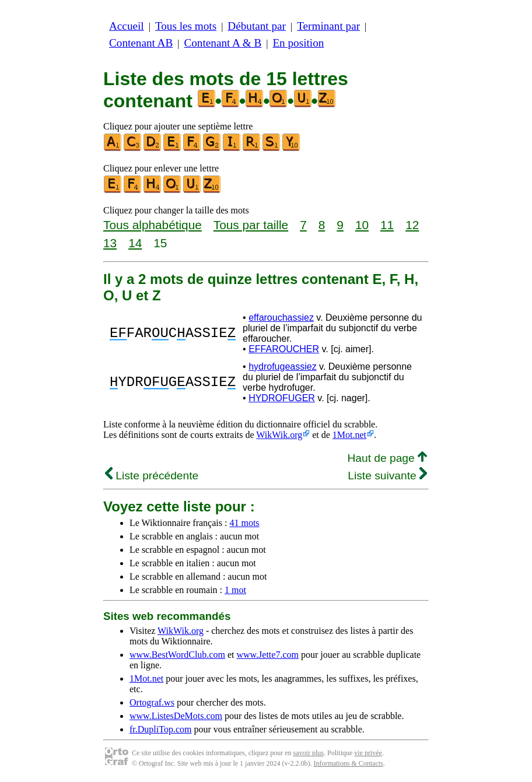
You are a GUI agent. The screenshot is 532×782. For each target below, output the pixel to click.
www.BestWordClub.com (177, 655)
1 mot (235, 590)
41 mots (244, 523)
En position (298, 43)
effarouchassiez (281, 318)
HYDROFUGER (282, 398)
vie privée (368, 753)
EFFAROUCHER (284, 349)
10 (362, 225)
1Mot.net (349, 435)
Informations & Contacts (348, 763)
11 (387, 225)
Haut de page (387, 458)
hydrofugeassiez (283, 367)
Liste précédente (152, 476)
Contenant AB (141, 43)
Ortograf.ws (152, 702)
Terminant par (328, 26)
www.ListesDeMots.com (176, 716)
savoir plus (309, 753)
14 (135, 243)
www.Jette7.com (267, 655)
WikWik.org (279, 435)
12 (412, 225)
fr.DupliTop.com (160, 729)
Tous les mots (186, 26)
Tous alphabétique (153, 225)
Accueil (127, 26)
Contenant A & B (223, 43)
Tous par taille (251, 225)
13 (110, 243)
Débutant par (257, 26)
